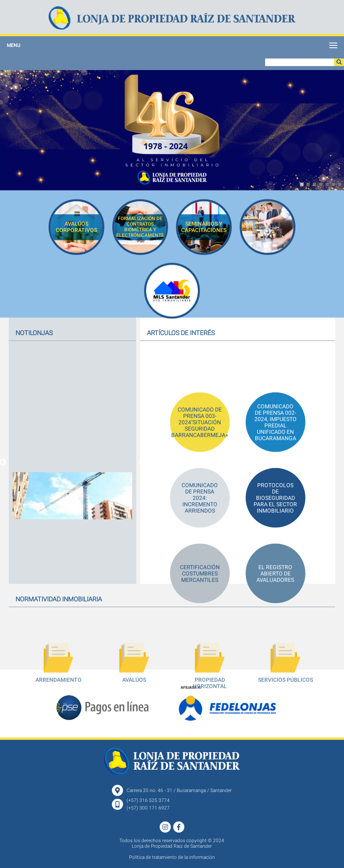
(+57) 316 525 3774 (148, 800)
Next (142, 462)
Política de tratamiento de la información (172, 857)
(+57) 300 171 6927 (148, 808)
